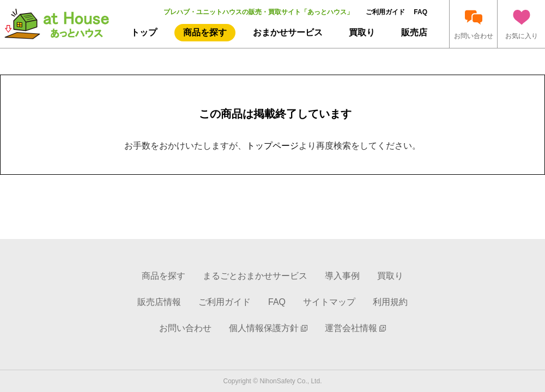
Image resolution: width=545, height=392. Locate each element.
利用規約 (390, 302)
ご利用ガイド (385, 12)
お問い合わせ (185, 328)
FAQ (420, 12)
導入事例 (342, 276)
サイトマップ (329, 302)
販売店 (414, 32)
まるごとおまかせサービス (255, 276)
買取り (362, 32)
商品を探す (205, 32)
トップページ (272, 146)
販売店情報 (159, 302)
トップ (144, 32)
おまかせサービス (288, 32)
